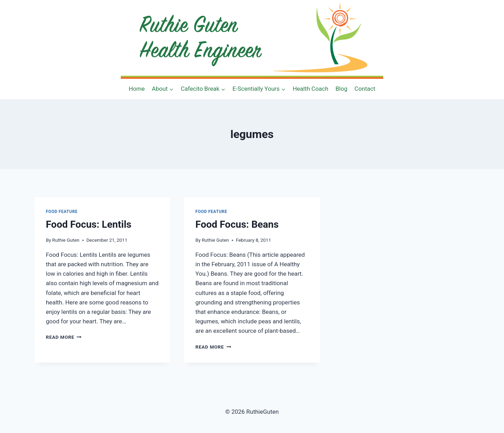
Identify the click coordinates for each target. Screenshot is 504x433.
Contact (365, 89)
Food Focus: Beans (237, 224)
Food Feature (62, 212)
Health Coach (310, 89)
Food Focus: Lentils (89, 224)
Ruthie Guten (66, 240)
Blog (342, 89)
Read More (64, 337)
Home (137, 89)
